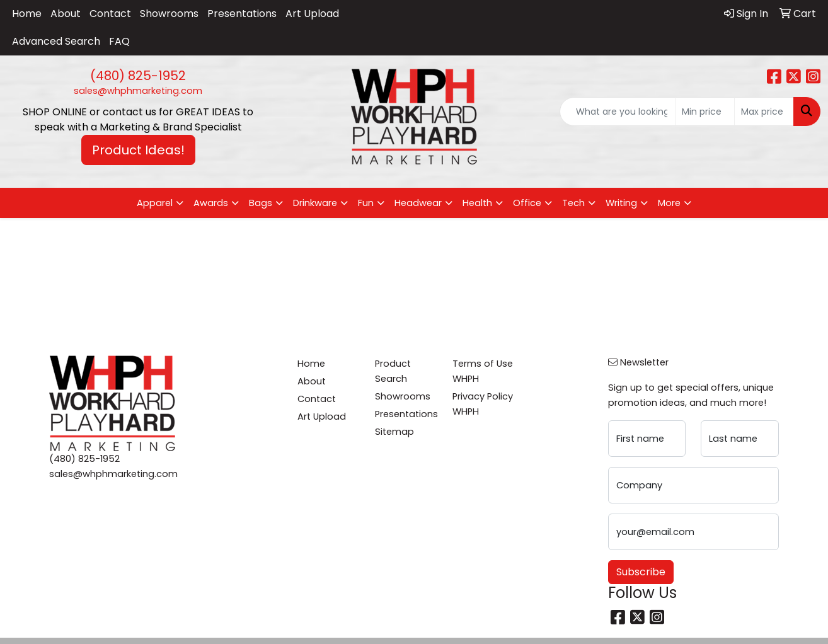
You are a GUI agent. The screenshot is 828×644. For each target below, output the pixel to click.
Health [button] (477, 203)
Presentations (242, 14)
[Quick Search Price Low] (705, 112)
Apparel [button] (155, 203)
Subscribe (641, 572)
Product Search (393, 371)
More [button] (669, 203)
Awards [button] (211, 203)
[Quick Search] (618, 112)
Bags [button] (261, 203)
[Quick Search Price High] (764, 112)
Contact (110, 14)
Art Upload (312, 14)
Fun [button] (366, 203)
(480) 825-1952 (138, 76)
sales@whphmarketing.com (138, 91)
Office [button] (527, 203)
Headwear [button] (418, 203)
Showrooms (169, 14)
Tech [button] (573, 203)
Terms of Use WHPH (483, 371)
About (66, 14)
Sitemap (394, 432)
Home (27, 14)
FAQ (119, 41)
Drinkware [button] (315, 203)
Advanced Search (56, 41)
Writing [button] (621, 203)
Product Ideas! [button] (138, 150)
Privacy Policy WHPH (483, 404)
